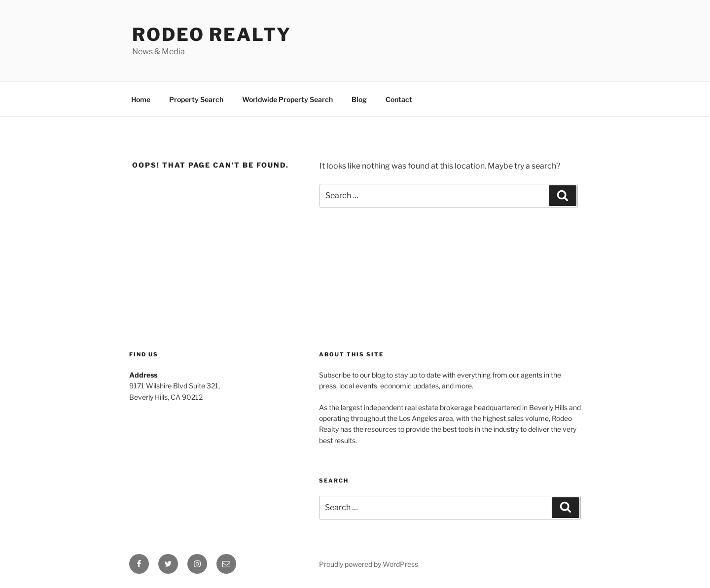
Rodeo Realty (212, 35)
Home (141, 99)
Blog (359, 99)
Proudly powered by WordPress (369, 564)
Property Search (196, 99)
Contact (399, 99)
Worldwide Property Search (287, 99)
